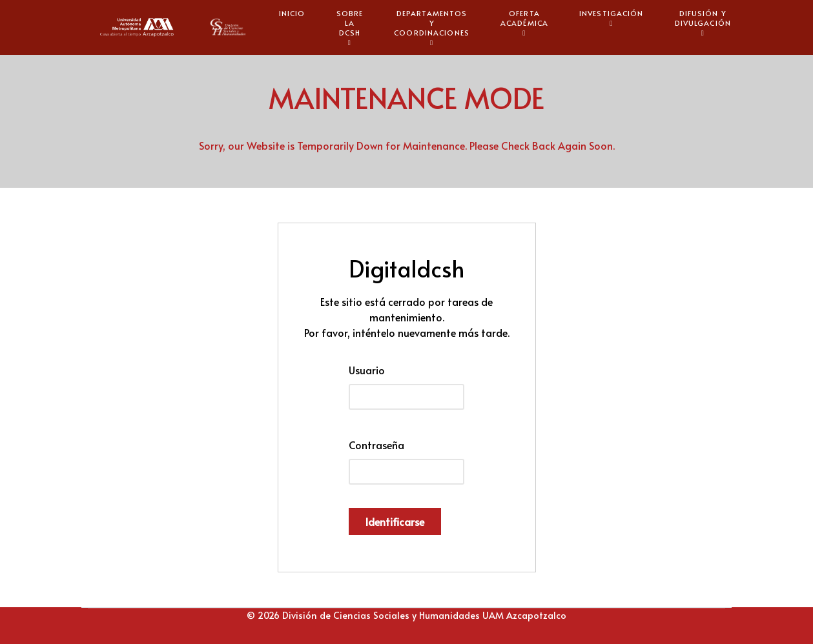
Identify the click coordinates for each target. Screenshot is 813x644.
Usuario (367, 370)
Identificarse (395, 521)
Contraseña (376, 445)
